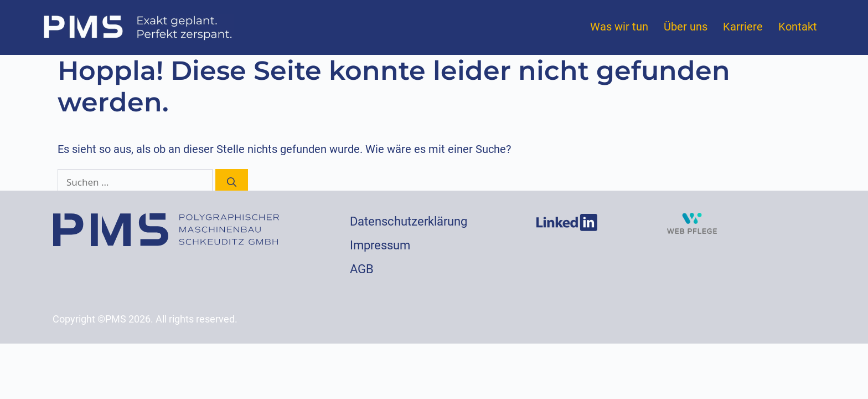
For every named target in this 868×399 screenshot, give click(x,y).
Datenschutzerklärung (409, 221)
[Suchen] (232, 182)
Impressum (380, 245)
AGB (362, 269)
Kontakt (798, 27)
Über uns (686, 27)
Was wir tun (619, 27)
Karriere (743, 27)
